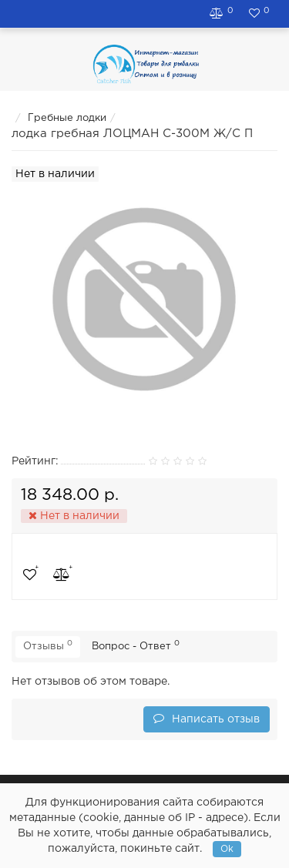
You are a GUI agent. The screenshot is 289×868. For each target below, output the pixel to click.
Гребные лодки (67, 118)
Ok (227, 849)
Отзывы (48, 645)
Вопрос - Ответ (136, 645)
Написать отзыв (207, 718)
